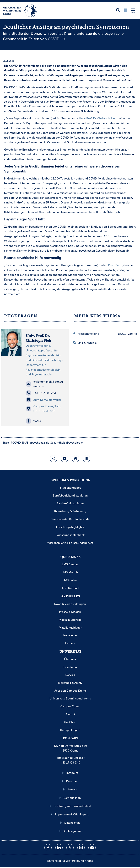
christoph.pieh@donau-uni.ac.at (45, 384)
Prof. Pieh (114, 265)
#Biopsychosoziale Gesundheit (45, 442)
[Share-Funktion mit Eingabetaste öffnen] (53, 459)
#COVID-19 (18, 442)
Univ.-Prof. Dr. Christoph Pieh (98, 118)
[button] (45, 421)
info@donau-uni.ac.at (71, 758)
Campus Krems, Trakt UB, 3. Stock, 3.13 (43, 409)
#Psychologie (74, 442)
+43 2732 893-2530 (42, 393)
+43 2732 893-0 (71, 762)
